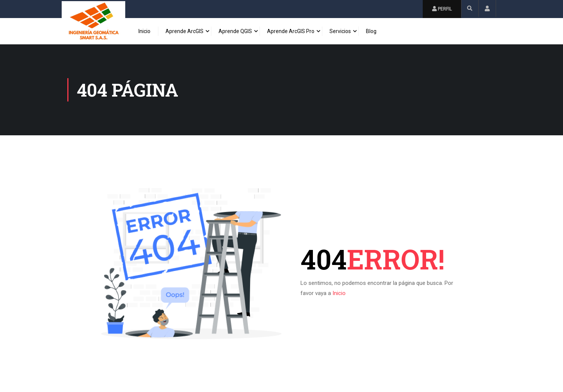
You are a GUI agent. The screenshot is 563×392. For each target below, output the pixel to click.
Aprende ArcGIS (184, 31)
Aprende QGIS (235, 31)
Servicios (340, 31)
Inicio (144, 31)
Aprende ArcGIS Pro (291, 31)
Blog (371, 31)
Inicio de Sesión (487, 8)
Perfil (442, 9)
